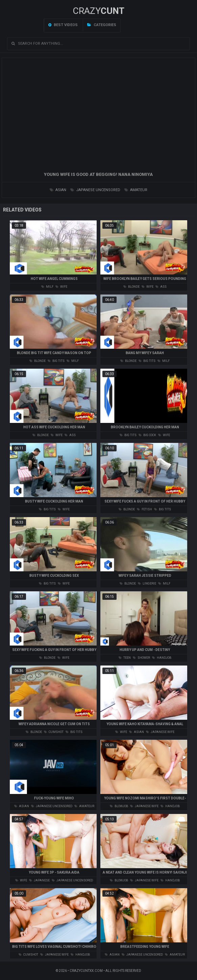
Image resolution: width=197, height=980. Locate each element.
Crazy (98, 11)
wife (61, 287)
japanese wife (160, 732)
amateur (136, 190)
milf (47, 287)
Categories (102, 25)
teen (125, 658)
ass (161, 287)
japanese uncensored (95, 190)
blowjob (119, 806)
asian (58, 190)
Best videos (63, 25)
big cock (147, 435)
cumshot (54, 732)
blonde (131, 287)
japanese (39, 880)
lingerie (147, 584)
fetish (144, 509)
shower (141, 658)
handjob (162, 658)
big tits (56, 361)
